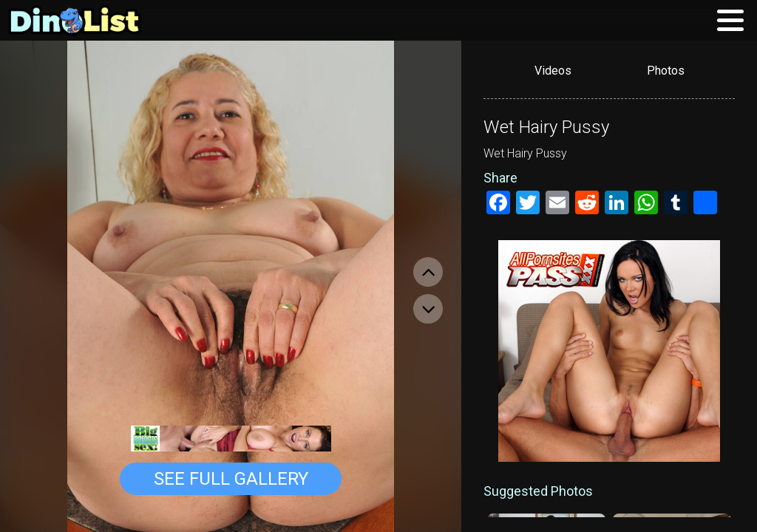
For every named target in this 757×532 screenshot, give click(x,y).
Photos (666, 71)
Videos (553, 71)
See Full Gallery (231, 479)
